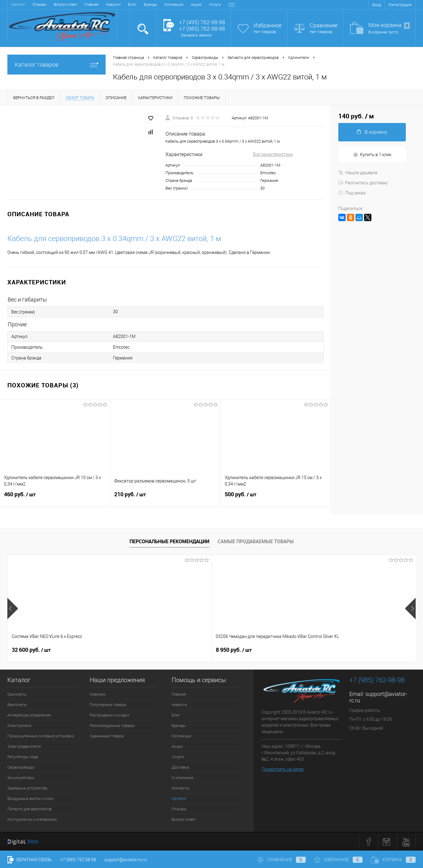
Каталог (179, 799)
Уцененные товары (107, 736)
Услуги (142, 5)
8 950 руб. (132, 650)
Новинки (97, 694)
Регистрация (400, 5)
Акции (123, 5)
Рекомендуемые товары (112, 726)
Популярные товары (108, 705)
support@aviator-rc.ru (126, 860)
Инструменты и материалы (32, 819)
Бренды (77, 5)
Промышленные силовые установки (41, 736)
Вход (377, 5)
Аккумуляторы (21, 778)
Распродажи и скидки (109, 715)
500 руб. (276, 498)
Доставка (163, 5)
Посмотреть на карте (283, 769)
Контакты (215, 5)
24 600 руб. (235, 650)
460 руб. (55, 498)
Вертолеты (17, 705)
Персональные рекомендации (169, 541)
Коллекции (101, 5)
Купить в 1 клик (372, 154)
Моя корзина (389, 25)
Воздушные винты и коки (30, 799)
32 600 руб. (31, 650)
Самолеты (17, 694)
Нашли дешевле (358, 173)
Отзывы (179, 809)
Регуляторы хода (23, 757)
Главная (18, 5)
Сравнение (324, 25)
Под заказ (352, 193)
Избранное (268, 25)
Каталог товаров (56, 65)
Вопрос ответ (184, 819)
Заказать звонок (196, 35)
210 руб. (165, 498)
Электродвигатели (24, 746)
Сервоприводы (21, 767)
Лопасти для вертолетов (29, 809)
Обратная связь (30, 860)
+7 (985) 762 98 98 (78, 860)
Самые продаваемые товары (256, 541)
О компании (189, 5)
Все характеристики (273, 154)
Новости (40, 5)
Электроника (19, 726)
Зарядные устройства (27, 788)
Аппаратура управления (29, 715)
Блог (59, 5)
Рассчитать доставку (363, 183)
